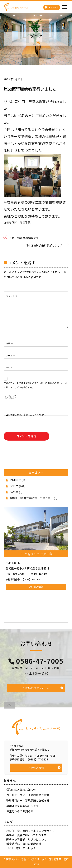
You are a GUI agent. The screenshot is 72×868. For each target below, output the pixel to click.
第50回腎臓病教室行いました (30, 89)
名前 (10, 343)
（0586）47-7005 (27, 574)
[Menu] (65, 6)
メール (11, 355)
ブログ (14, 486)
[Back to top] (9, 705)
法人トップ (52, 7)
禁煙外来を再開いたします (22, 806)
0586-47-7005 (40, 661)
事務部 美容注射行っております (26, 835)
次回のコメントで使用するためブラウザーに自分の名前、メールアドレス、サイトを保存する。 (36, 385)
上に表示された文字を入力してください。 (27, 415)
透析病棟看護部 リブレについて (26, 839)
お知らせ (16, 480)
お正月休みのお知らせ (20, 811)
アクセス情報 (36, 587)
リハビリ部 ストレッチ (21, 848)
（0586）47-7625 (23, 579)
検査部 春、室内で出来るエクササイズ (31, 831)
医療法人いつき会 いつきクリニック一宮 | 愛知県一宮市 (37, 859)
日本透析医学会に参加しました (44, 245)
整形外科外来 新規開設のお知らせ (28, 800)
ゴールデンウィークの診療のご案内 (28, 795)
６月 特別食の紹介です (24, 238)
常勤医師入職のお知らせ (21, 790)
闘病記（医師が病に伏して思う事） (32, 498)
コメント (12, 296)
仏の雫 (14, 492)
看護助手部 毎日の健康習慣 (24, 844)
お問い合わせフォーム (36, 688)
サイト (9, 367)
